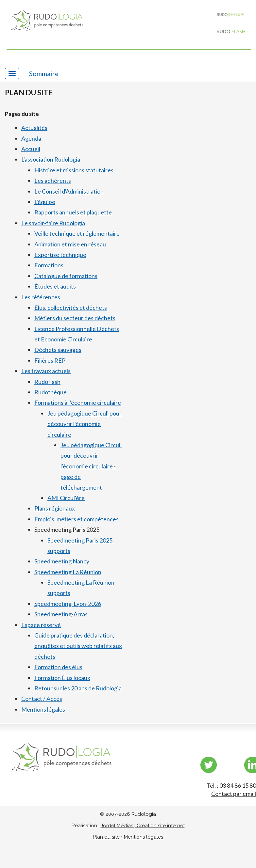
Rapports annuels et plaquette (73, 212)
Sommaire (44, 73)
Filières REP (50, 360)
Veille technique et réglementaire (77, 233)
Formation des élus (58, 667)
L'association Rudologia (51, 159)
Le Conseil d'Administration (69, 191)
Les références (41, 297)
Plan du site (106, 837)
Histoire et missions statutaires (74, 170)
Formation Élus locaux (62, 678)
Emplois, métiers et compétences (77, 519)
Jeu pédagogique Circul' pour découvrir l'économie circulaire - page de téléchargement (91, 466)
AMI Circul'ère (66, 498)
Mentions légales (43, 709)
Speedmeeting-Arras (61, 614)
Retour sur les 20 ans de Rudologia (78, 688)
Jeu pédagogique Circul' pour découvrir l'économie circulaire (85, 424)
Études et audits (55, 286)
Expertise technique (60, 255)
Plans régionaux (55, 508)
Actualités (34, 128)
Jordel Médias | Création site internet (143, 826)
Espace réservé (41, 625)
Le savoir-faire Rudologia (53, 223)
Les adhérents (53, 181)
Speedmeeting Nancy (62, 561)
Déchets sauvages (58, 350)
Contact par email (234, 794)
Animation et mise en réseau (70, 244)
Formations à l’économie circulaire (78, 402)
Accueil (31, 149)
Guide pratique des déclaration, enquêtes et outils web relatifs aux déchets (78, 646)
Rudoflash (47, 382)
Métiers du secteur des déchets (75, 318)
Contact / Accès (42, 699)
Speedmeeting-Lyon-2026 (68, 604)
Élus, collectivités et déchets (71, 308)
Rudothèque (51, 392)
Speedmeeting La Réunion (68, 572)
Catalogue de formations (66, 276)
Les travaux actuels (46, 371)
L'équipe (45, 202)
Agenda (31, 138)
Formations (49, 265)
